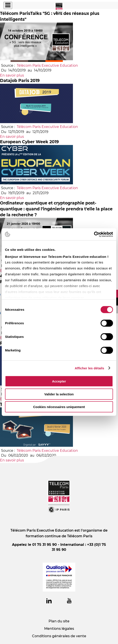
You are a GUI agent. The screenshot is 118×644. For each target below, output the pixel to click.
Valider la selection (59, 394)
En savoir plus (12, 75)
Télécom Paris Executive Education (47, 65)
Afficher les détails (89, 368)
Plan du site (59, 621)
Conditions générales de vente (59, 636)
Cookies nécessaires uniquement (59, 407)
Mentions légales (59, 629)
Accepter (59, 381)
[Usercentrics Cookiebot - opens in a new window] (94, 234)
